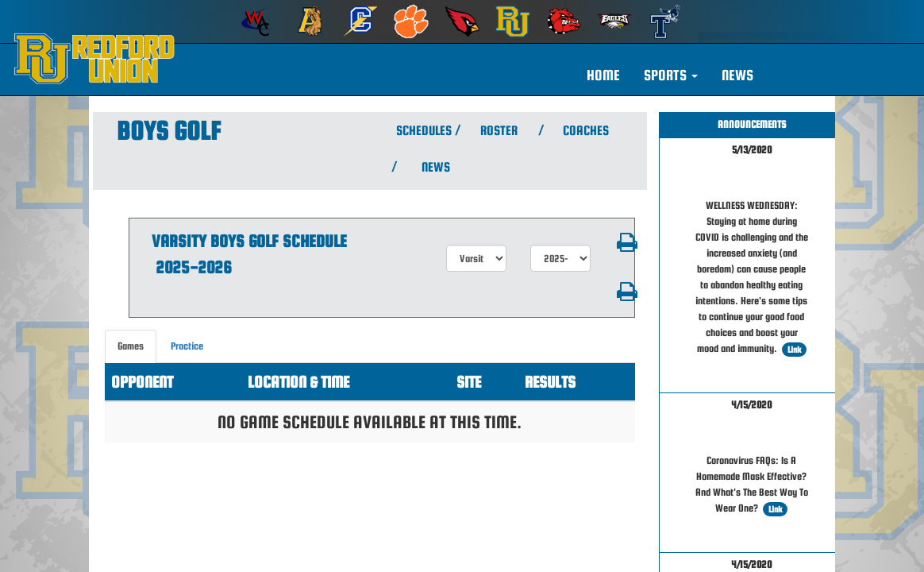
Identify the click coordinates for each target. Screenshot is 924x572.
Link (794, 350)
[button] (671, 75)
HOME (603, 75)
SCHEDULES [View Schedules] (422, 131)
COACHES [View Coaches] (586, 131)
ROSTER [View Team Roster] (499, 131)
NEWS (737, 75)
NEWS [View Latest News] (436, 167)
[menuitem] (259, 21)
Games (131, 346)
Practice (187, 346)
